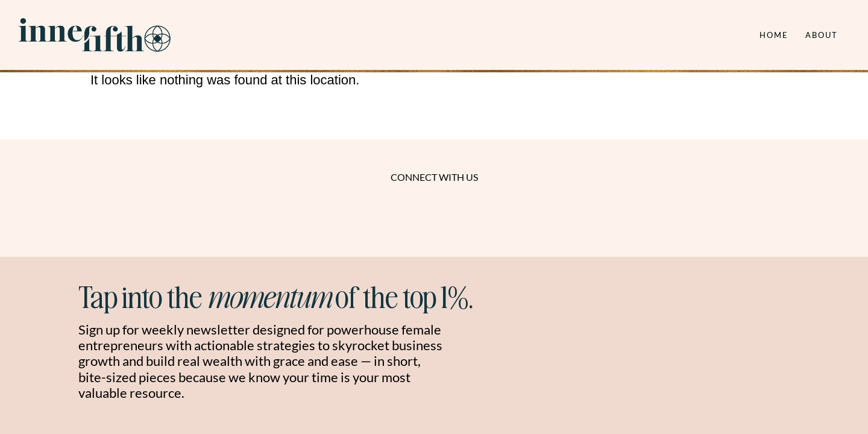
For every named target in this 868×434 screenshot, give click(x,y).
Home (774, 35)
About (822, 35)
